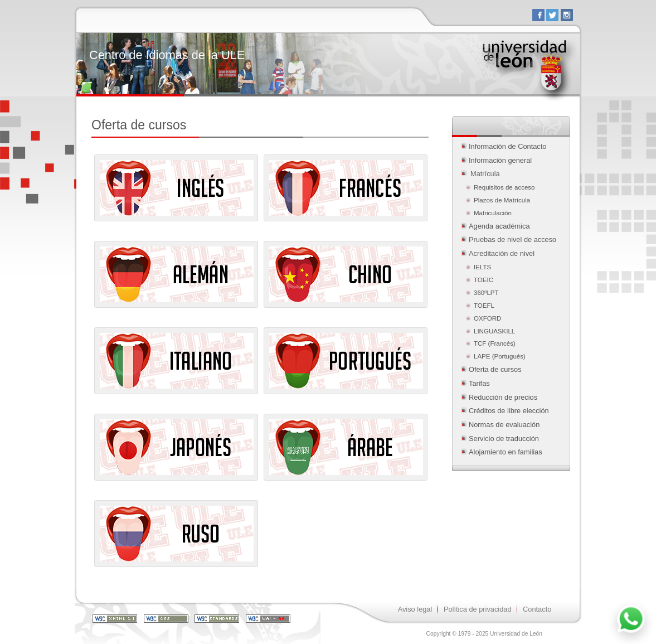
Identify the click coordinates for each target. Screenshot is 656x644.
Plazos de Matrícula (502, 200)
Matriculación (494, 213)
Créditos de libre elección (509, 411)
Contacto (537, 609)
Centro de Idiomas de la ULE (167, 55)
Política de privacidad (478, 609)
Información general (500, 160)
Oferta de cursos (495, 369)
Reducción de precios (503, 397)
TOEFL (484, 306)
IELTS (482, 267)
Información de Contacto (507, 146)
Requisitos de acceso (504, 187)
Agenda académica (499, 226)
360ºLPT (486, 293)
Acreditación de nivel (502, 253)
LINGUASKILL (494, 331)
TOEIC (484, 280)
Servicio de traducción (504, 439)
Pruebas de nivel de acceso (512, 239)
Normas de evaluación (504, 425)
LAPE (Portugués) (500, 356)
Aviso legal (415, 609)
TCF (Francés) (495, 343)
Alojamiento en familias (506, 452)
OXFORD (487, 318)
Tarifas (479, 383)
